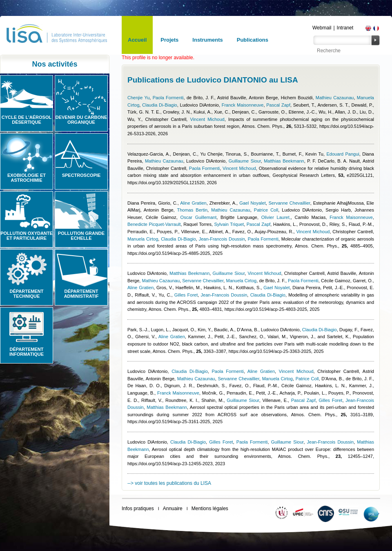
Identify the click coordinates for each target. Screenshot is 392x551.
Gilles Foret (186, 295)
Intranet (345, 28)
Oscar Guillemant (199, 217)
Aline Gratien (193, 203)
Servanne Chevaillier (290, 203)
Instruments (207, 40)
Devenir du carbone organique (81, 120)
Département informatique (27, 352)
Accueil (137, 40)
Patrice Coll (266, 210)
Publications (253, 40)
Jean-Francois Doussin (222, 239)
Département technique (27, 294)
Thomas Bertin (192, 210)
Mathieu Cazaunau (335, 98)
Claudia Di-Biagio (160, 105)
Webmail (322, 28)
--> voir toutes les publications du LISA (169, 483)
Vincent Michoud (207, 119)
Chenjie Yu (138, 98)
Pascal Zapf (278, 105)
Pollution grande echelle (81, 236)
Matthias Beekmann (284, 161)
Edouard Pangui (343, 154)
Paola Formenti (168, 98)
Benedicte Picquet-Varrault (154, 224)
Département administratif (81, 294)
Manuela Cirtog (143, 239)
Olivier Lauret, (276, 217)
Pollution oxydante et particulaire (27, 236)
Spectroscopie (81, 175)
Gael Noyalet (253, 203)
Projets (169, 40)
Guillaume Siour (245, 161)
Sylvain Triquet (229, 224)
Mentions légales (210, 509)
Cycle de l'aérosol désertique (27, 120)
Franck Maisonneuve (243, 105)
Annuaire (173, 509)
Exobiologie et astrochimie (27, 178)
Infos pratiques (138, 509)
